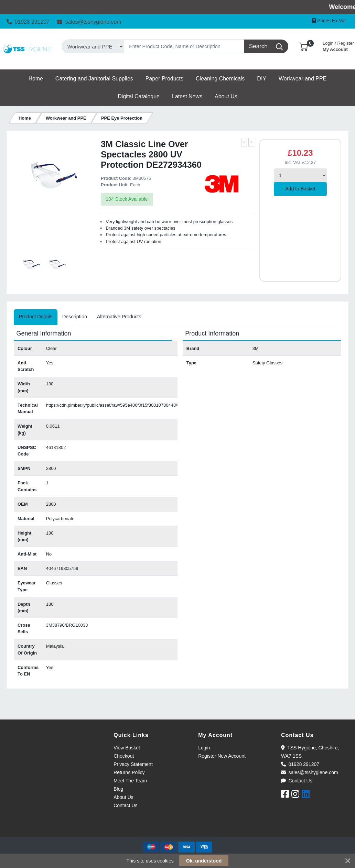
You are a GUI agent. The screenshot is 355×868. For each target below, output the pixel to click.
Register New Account (222, 756)
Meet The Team (130, 781)
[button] (303, 46)
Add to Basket (300, 189)
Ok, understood (204, 861)
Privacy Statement (133, 764)
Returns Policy (129, 772)
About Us (123, 797)
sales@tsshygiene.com (89, 22)
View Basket (127, 748)
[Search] (184, 46)
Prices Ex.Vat (329, 21)
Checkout (124, 756)
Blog (118, 789)
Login (204, 748)
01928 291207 (28, 22)
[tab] (35, 317)
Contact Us (125, 805)
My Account (338, 46)
